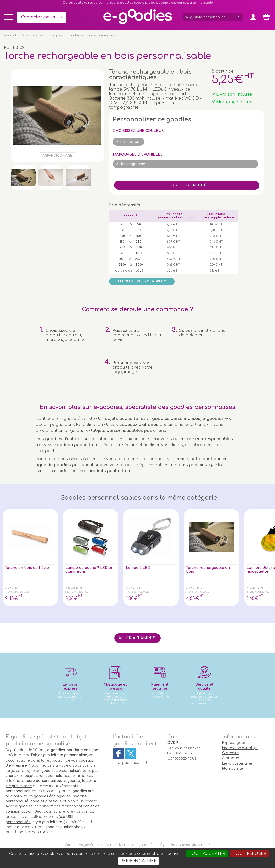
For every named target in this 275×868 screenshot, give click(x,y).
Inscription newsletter (132, 763)
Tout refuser (250, 854)
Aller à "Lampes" (137, 638)
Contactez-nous (38, 17)
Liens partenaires (237, 763)
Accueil (10, 35)
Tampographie (133, 164)
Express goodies (237, 743)
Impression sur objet (240, 748)
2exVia (175, 845)
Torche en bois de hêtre (30, 568)
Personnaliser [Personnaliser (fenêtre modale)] (138, 861)
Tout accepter (207, 854)
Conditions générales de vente (90, 845)
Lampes (55, 35)
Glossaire (230, 753)
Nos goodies (32, 35)
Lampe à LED (140, 568)
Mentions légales (133, 845)
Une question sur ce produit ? (142, 281)
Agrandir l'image (57, 156)
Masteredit (200, 845)
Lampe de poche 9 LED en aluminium (90, 570)
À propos (230, 758)
